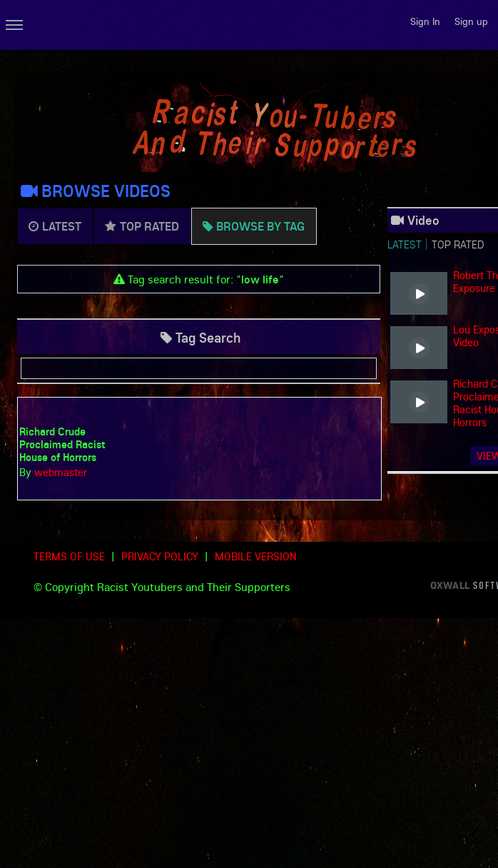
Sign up (471, 21)
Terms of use (69, 556)
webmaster (61, 472)
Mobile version (256, 556)
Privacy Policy (160, 556)
